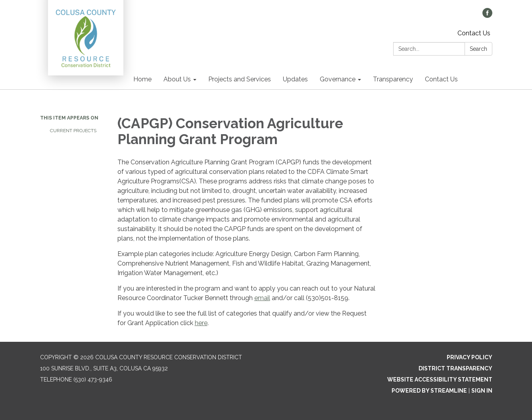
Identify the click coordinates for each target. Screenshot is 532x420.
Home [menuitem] (142, 79)
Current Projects (73, 131)
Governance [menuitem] (338, 79)
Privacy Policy (470, 357)
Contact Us (474, 33)
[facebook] (487, 16)
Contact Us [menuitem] (441, 79)
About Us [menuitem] (177, 79)
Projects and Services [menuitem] (240, 79)
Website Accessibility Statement (440, 380)
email (262, 298)
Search (478, 49)
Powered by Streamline (429, 391)
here (201, 323)
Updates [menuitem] (295, 79)
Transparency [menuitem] (393, 79)
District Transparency (455, 368)
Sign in (482, 391)
